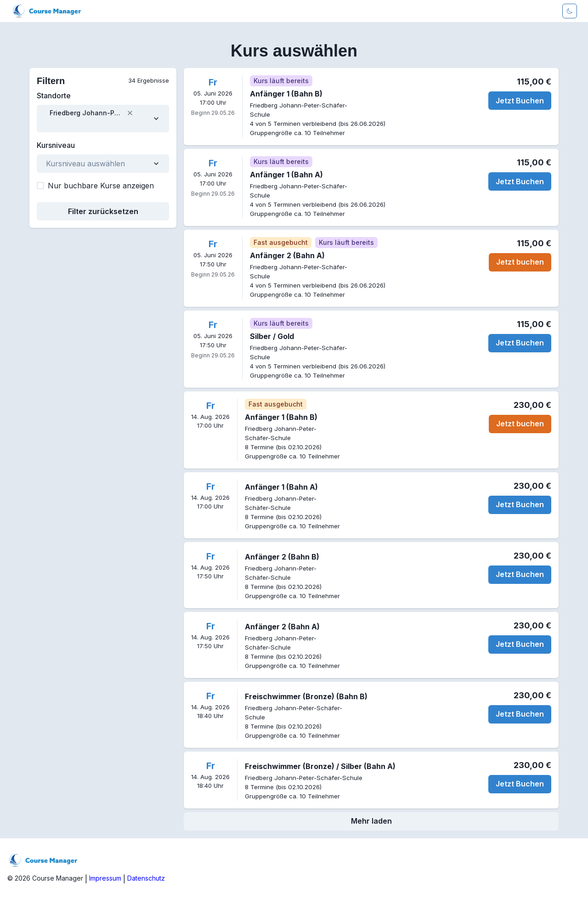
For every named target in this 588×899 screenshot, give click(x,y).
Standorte (54, 96)
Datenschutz (146, 878)
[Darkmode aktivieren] (570, 11)
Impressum (105, 878)
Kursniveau (56, 145)
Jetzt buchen (520, 262)
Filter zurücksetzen (103, 211)
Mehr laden (371, 821)
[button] (130, 113)
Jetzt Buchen (520, 101)
